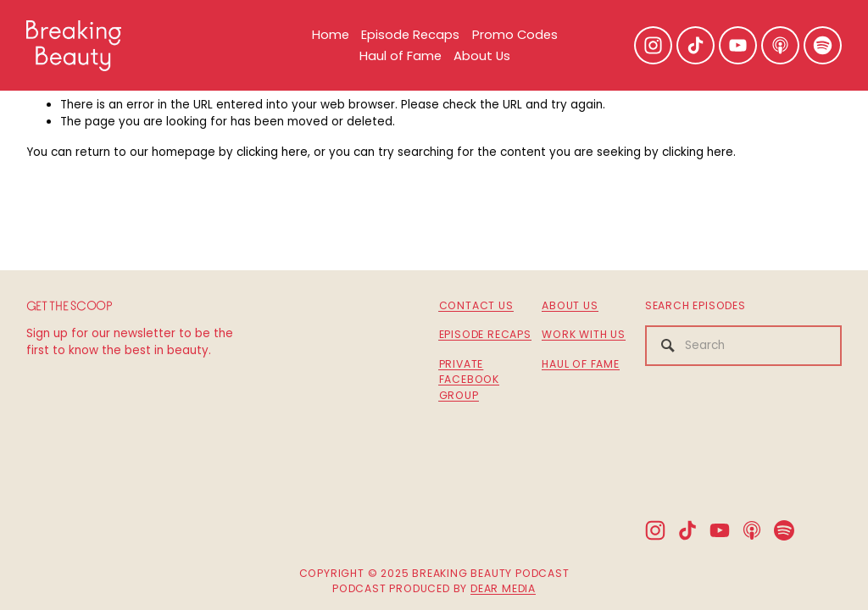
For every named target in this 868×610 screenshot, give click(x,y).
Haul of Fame (401, 55)
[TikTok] (696, 45)
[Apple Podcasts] (780, 45)
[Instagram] (653, 45)
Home (331, 34)
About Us (482, 55)
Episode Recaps (410, 34)
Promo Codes (515, 34)
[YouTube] (738, 45)
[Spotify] (823, 45)
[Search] (743, 346)
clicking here (272, 152)
